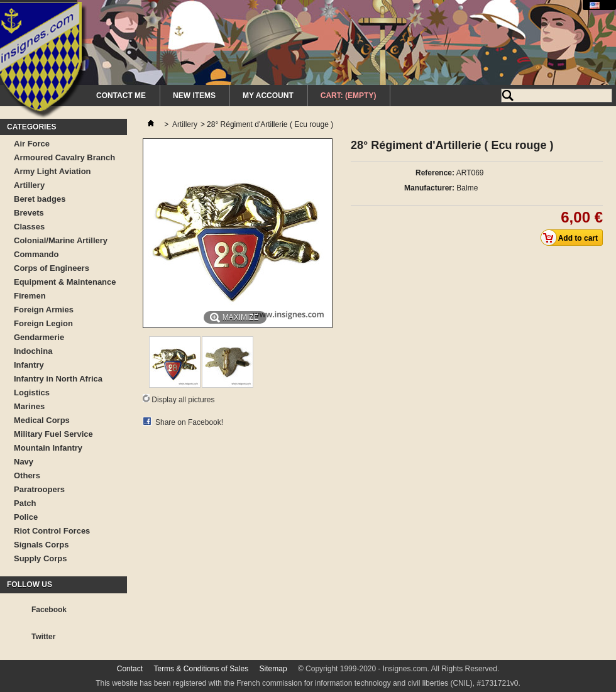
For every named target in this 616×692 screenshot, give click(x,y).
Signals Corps (41, 545)
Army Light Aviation (52, 171)
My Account (268, 96)
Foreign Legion (43, 323)
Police (26, 517)
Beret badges (40, 199)
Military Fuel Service (53, 434)
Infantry (29, 365)
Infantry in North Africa (58, 379)
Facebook (49, 610)
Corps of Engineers (52, 268)
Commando (36, 254)
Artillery (29, 185)
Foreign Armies (44, 310)
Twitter (43, 637)
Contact (130, 669)
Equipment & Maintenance (65, 282)
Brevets (29, 213)
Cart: (349, 96)
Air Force (32, 144)
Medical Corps (42, 420)
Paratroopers (39, 489)
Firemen (30, 296)
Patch (25, 503)
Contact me (121, 96)
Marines (29, 406)
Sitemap (273, 669)
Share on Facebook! (189, 422)
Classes (29, 227)
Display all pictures (183, 400)
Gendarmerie (39, 337)
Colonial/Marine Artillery (61, 240)
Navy (24, 462)
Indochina (33, 351)
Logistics (32, 393)
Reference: (435, 173)
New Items (194, 96)
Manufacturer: (429, 188)
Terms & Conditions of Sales (201, 669)
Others (27, 475)
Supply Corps (41, 558)
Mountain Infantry (48, 448)
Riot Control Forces (52, 531)
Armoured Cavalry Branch (64, 157)
